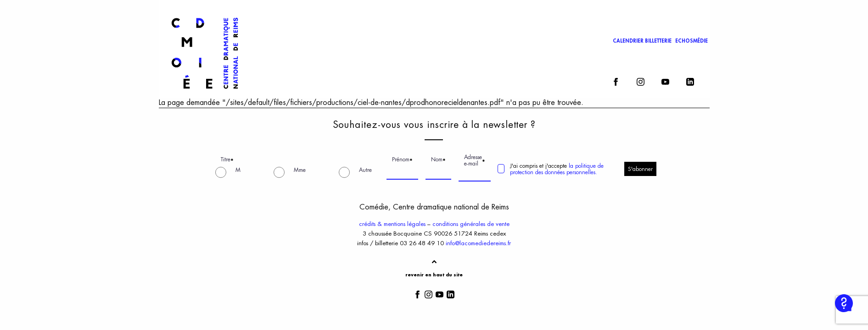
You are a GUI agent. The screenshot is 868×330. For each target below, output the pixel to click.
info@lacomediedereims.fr (478, 243)
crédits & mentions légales (392, 224)
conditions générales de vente (471, 224)
